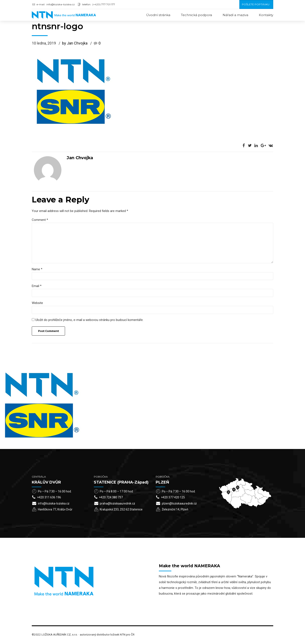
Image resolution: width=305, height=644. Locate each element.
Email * (37, 287)
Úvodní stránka (158, 15)
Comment (40, 220)
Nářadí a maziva (235, 15)
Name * (37, 270)
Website (37, 304)
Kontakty (266, 15)
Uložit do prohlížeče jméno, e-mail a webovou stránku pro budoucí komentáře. (89, 321)
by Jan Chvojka (75, 44)
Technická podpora (196, 15)
